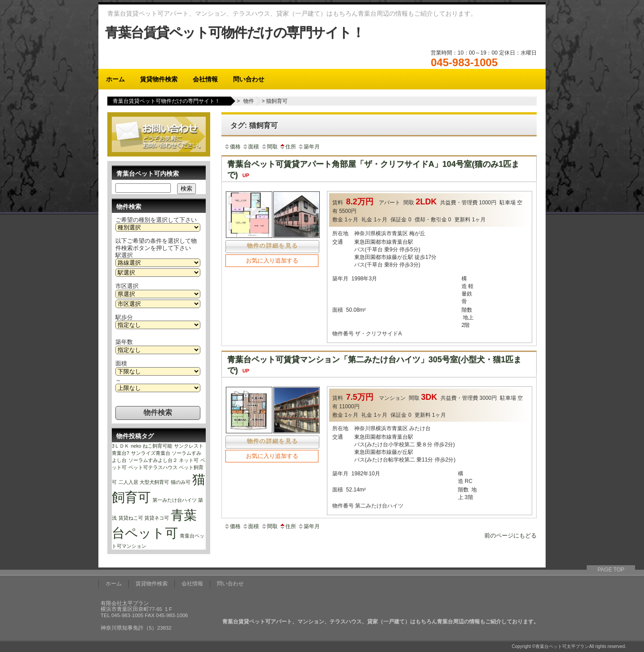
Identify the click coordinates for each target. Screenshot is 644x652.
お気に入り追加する (272, 260)
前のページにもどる (511, 536)
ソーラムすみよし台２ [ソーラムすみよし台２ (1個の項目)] (153, 460)
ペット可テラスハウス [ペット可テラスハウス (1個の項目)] (153, 467)
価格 (232, 147)
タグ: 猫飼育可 (254, 125)
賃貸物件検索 (159, 79)
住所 (288, 147)
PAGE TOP (611, 570)
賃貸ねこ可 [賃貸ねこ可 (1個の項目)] (131, 518)
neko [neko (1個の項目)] (136, 446)
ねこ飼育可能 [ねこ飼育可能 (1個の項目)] (157, 446)
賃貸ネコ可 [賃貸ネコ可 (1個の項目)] (157, 518)
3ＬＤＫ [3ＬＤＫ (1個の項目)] (121, 446)
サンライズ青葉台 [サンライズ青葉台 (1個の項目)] (151, 453)
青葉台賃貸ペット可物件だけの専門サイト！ (235, 32)
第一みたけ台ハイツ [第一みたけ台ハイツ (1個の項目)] (175, 500)
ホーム (115, 79)
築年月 (309, 147)
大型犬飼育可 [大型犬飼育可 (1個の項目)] (154, 482)
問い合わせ (249, 79)
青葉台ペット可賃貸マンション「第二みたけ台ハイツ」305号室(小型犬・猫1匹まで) (374, 365)
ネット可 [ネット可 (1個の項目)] (189, 460)
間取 (269, 147)
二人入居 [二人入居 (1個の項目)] (128, 482)
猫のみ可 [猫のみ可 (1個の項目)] (181, 482)
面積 (250, 147)
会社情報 (205, 79)
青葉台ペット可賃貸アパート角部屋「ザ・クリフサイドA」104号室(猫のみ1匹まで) (373, 169)
